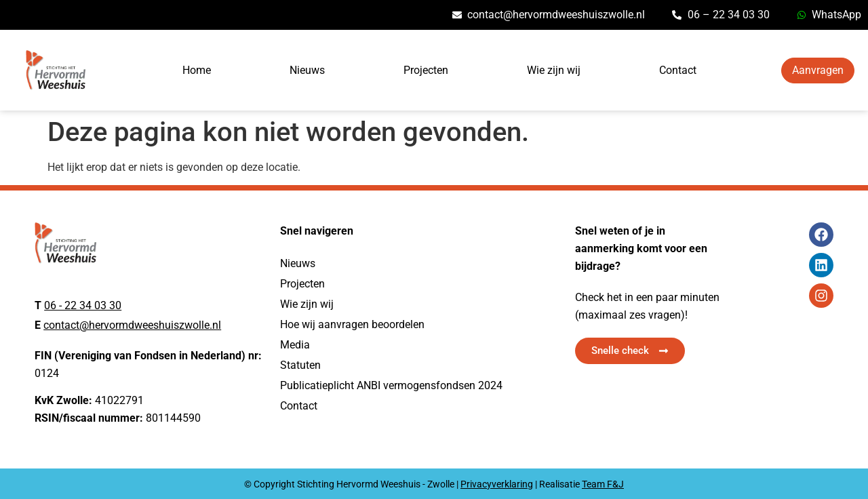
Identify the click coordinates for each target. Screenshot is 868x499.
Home (197, 70)
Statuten (300, 365)
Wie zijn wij (554, 70)
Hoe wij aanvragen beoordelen (352, 324)
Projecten (426, 70)
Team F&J (603, 484)
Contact (678, 70)
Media (295, 345)
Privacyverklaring (497, 484)
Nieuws (307, 70)
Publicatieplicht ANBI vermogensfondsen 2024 (391, 385)
